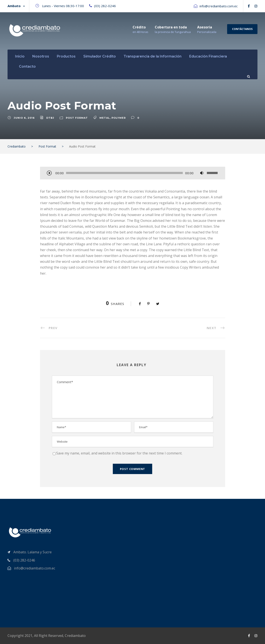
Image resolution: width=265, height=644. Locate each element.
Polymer (119, 118)
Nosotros (41, 56)
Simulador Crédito (100, 56)
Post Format (77, 118)
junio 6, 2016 (24, 118)
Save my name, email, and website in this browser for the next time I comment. (119, 453)
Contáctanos (242, 29)
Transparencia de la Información (153, 56)
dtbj (50, 118)
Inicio (20, 56)
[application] (133, 173)
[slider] (124, 173)
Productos (66, 56)
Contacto (27, 66)
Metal (105, 118)
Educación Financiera (208, 56)
